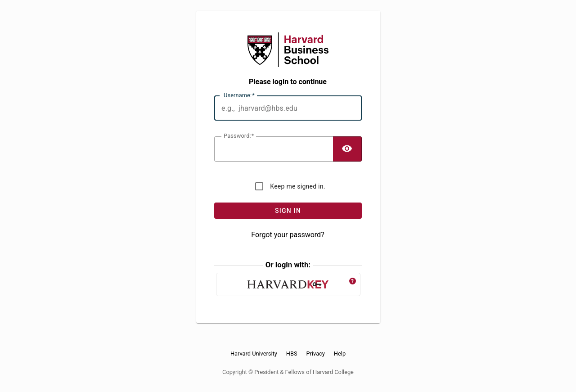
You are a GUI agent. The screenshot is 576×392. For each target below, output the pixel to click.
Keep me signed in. (297, 186)
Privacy (316, 354)
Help (340, 354)
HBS (292, 354)
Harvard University (254, 354)
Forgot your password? (288, 235)
